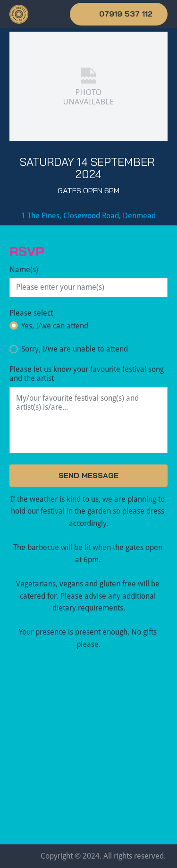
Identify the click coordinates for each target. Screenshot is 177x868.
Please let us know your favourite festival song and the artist (87, 374)
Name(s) (24, 270)
